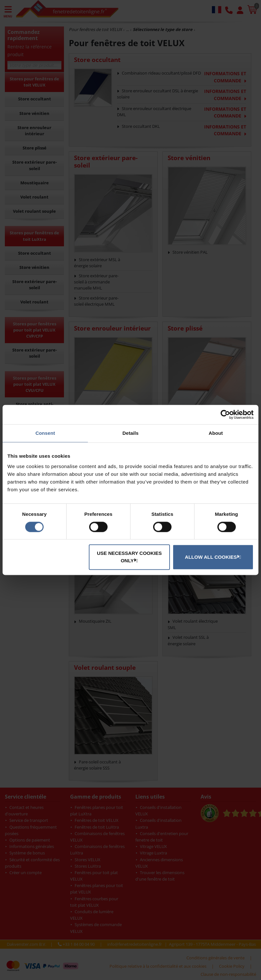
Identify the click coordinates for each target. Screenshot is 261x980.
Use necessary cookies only (129, 557)
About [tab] (216, 433)
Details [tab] (130, 433)
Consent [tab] (45, 433)
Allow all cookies (212, 557)
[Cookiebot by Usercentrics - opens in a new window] (225, 414)
